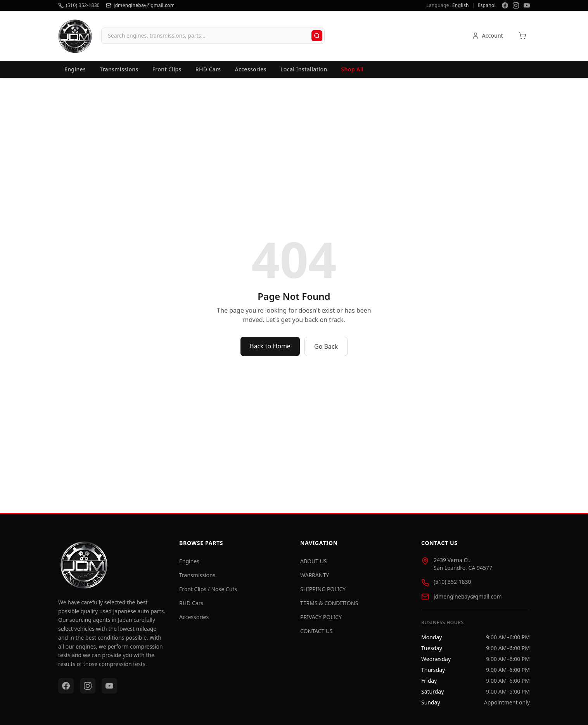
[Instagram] (516, 5)
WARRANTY (315, 578)
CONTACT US (316, 634)
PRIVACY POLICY (321, 620)
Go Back (326, 350)
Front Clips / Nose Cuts (208, 592)
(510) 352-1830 (452, 585)
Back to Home (270, 350)
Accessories (251, 72)
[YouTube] (527, 5)
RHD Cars (208, 72)
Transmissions (119, 72)
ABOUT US (314, 564)
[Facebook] (505, 5)
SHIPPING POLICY (323, 592)
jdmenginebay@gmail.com (468, 600)
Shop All (353, 72)
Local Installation (304, 72)
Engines (75, 72)
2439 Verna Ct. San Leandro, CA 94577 (463, 567)
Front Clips (167, 72)
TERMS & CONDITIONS (329, 606)
